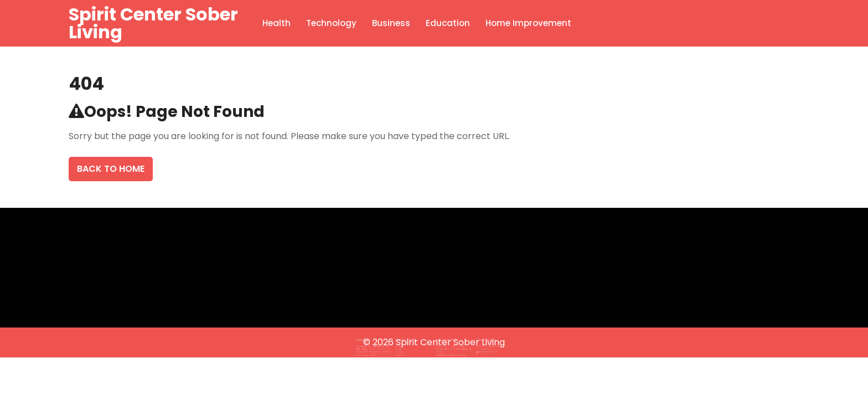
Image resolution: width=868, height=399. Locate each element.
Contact (406, 350)
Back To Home (111, 169)
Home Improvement (528, 23)
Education (448, 23)
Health (277, 23)
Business (391, 23)
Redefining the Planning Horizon (448, 350)
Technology (331, 23)
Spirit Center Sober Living (153, 23)
